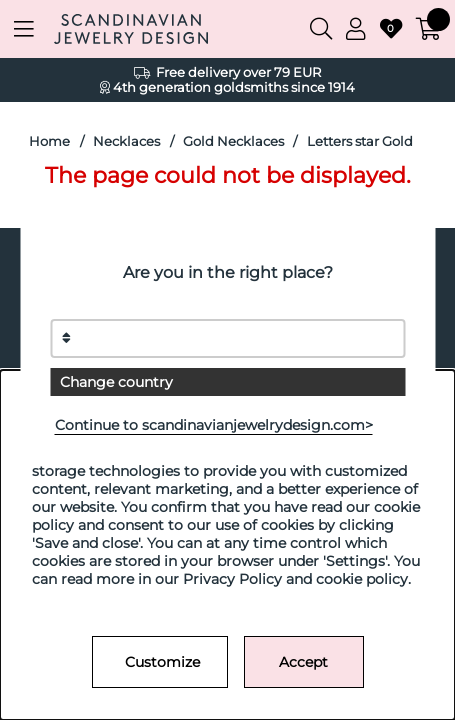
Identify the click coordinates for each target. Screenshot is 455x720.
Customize (162, 662)
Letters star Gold (360, 141)
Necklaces (126, 141)
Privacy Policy (232, 579)
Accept (303, 662)
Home (49, 141)
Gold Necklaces (233, 141)
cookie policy (362, 579)
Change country (116, 382)
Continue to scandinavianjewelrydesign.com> (214, 425)
